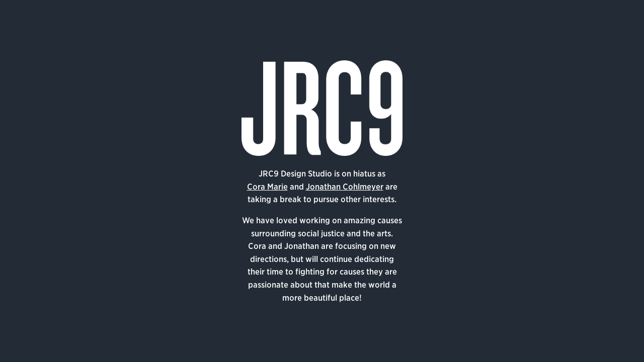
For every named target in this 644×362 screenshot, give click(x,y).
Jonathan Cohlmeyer (345, 187)
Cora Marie (267, 187)
